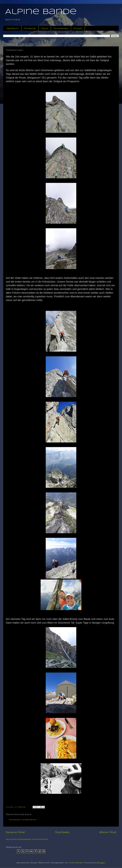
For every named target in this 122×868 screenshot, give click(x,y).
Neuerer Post (15, 832)
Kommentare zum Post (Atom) (33, 839)
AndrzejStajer (76, 863)
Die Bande (30, 28)
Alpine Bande (41, 12)
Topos (45, 28)
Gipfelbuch (13, 28)
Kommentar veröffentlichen (23, 820)
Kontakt (78, 28)
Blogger (101, 863)
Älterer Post (108, 832)
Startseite (62, 832)
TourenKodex (61, 28)
